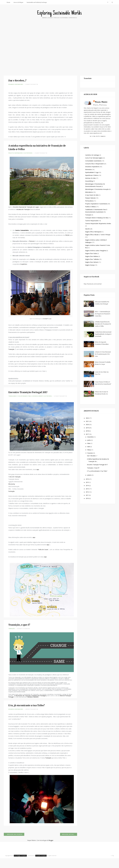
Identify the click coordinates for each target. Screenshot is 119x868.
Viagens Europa (90, 265)
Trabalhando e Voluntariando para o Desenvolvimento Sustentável (30, 396)
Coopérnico (24, 264)
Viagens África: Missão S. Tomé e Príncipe (98, 235)
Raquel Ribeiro (101, 102)
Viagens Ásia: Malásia (92, 257)
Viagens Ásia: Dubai (91, 254)
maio (89, 444)
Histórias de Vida (90, 178)
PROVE (67, 235)
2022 (87, 418)
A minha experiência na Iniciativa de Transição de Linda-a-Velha (103, 324)
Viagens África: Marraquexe (93, 232)
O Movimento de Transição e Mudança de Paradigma (30, 696)
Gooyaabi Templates (41, 856)
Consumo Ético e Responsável (94, 164)
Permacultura (89, 201)
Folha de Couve (43, 550)
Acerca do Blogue (18, 2)
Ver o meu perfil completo (98, 136)
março (89, 450)
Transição (11, 349)
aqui (38, 469)
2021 (87, 422)
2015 (87, 483)
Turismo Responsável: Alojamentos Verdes (98, 224)
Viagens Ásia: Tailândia (92, 260)
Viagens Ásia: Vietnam (92, 262)
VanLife (87, 229)
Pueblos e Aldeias (90, 207)
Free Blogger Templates (20, 856)
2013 (87, 489)
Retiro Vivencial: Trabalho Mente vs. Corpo (103, 364)
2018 (87, 431)
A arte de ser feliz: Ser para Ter (102, 373)
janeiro (90, 475)
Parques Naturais (90, 198)
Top (112, 856)
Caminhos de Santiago (92, 155)
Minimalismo (89, 192)
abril (89, 447)
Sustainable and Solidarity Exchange (37, 2)
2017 (87, 434)
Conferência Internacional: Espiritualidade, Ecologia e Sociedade (103, 334)
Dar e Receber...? (92, 456)
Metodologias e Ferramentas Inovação (97, 190)
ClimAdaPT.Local (47, 319)
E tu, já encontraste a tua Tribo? (97, 471)
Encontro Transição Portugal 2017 (97, 465)
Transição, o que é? (93, 468)
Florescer (32, 241)
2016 (87, 479)
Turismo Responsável (92, 221)
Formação (11, 491)
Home (8, 2)
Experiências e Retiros (92, 176)
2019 (87, 428)
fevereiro (90, 453)
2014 (87, 486)
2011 (87, 495)
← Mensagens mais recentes (14, 834)
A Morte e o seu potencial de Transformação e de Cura (103, 354)
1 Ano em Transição (14, 477)
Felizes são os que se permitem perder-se (101, 393)
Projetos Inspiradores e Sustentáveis (20, 153)
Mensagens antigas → (69, 834)
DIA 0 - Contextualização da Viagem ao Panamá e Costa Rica (103, 314)
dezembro (91, 437)
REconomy (12, 484)
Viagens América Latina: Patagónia (96, 251)
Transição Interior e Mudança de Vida (97, 218)
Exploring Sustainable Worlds (59, 13)
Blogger (51, 840)
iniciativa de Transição (23, 209)
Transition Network (33, 697)
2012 (87, 492)
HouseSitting (89, 181)
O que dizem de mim (92, 195)
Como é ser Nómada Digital (94, 158)
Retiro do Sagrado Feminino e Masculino (102, 343)
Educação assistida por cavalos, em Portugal (102, 303)
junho (89, 440)
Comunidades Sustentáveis (93, 161)
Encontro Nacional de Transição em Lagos (26, 207)
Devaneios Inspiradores (16, 84)
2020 (87, 425)
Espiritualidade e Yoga (92, 173)
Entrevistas (88, 170)
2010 (87, 499)
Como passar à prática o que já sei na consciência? (103, 383)
